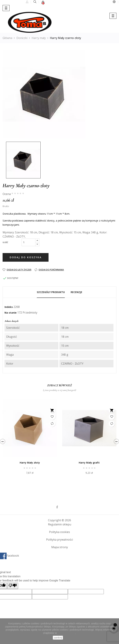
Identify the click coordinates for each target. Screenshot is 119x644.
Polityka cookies (59, 532)
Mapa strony (60, 547)
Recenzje (76, 292)
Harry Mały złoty (30, 463)
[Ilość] (28, 242)
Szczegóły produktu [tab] (51, 292)
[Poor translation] (13, 586)
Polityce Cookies (66, 633)
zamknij (58, 638)
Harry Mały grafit (89, 463)
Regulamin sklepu (60, 524)
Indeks (9, 307)
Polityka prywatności (59, 540)
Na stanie (11, 313)
